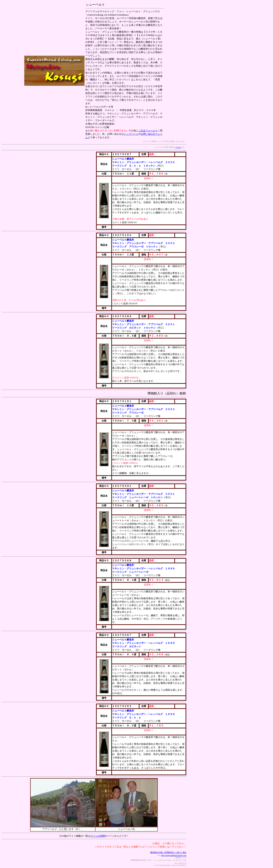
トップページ (131, 134)
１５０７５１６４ (122, 235)
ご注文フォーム (147, 131)
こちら (178, 147)
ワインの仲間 (98, 836)
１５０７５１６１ (122, 401)
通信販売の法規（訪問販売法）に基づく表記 (168, 852)
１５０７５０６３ (122, 706)
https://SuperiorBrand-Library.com (174, 855)
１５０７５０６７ (122, 635)
